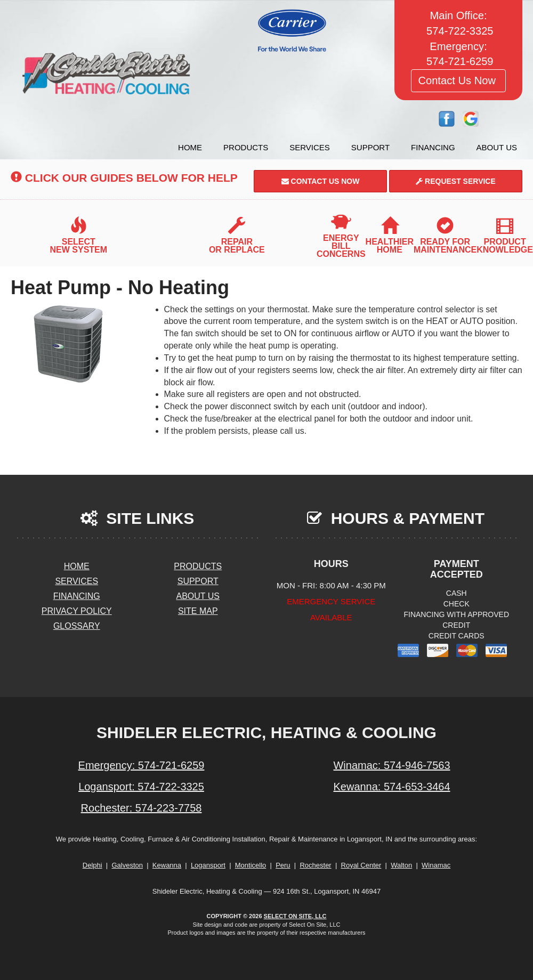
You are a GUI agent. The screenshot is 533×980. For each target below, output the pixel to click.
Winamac (436, 865)
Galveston (127, 865)
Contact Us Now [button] (458, 80)
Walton (401, 865)
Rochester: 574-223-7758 (142, 808)
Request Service (456, 181)
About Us (497, 147)
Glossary (77, 626)
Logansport (208, 865)
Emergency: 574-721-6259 (142, 765)
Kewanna (167, 865)
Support (370, 147)
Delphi (92, 865)
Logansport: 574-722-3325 (141, 787)
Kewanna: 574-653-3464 (391, 787)
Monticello (251, 865)
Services (310, 147)
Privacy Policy (77, 611)
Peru (283, 865)
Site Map (198, 611)
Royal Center (361, 865)
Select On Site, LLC (295, 916)
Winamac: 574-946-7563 (391, 765)
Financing (433, 147)
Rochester (315, 865)
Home (190, 147)
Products (246, 147)
